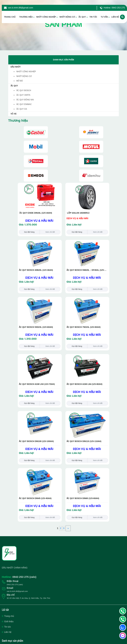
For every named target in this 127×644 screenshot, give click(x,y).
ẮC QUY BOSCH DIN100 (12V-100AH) (36, 441)
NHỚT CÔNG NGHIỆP (46, 17)
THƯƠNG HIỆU (26, 17)
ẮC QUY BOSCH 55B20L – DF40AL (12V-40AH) (86, 270)
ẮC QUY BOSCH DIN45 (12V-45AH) (35, 498)
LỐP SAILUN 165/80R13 (78, 213)
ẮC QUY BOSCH (24, 90)
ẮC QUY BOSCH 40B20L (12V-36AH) (36, 270)
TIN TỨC (93, 17)
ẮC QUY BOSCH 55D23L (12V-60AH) (36, 327)
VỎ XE (14, 114)
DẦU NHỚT (16, 67)
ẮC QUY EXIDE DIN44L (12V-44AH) (35, 213)
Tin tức (8, 627)
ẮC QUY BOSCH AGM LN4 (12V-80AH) (84, 384)
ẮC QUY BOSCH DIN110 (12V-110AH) (84, 441)
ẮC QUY (82, 17)
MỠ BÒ (20, 81)
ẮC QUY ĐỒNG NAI (25, 100)
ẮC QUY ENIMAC (24, 104)
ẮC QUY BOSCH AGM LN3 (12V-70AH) (37, 384)
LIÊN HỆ (115, 17)
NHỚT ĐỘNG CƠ (67, 17)
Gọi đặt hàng (29, 232)
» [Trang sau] (68, 528)
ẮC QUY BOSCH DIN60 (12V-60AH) (83, 498)
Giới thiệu (9, 621)
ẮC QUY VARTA (23, 95)
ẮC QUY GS (22, 109)
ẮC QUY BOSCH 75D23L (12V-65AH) (84, 327)
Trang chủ (9, 616)
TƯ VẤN (104, 17)
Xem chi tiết (50, 232)
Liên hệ (8, 632)
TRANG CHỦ (10, 17)
